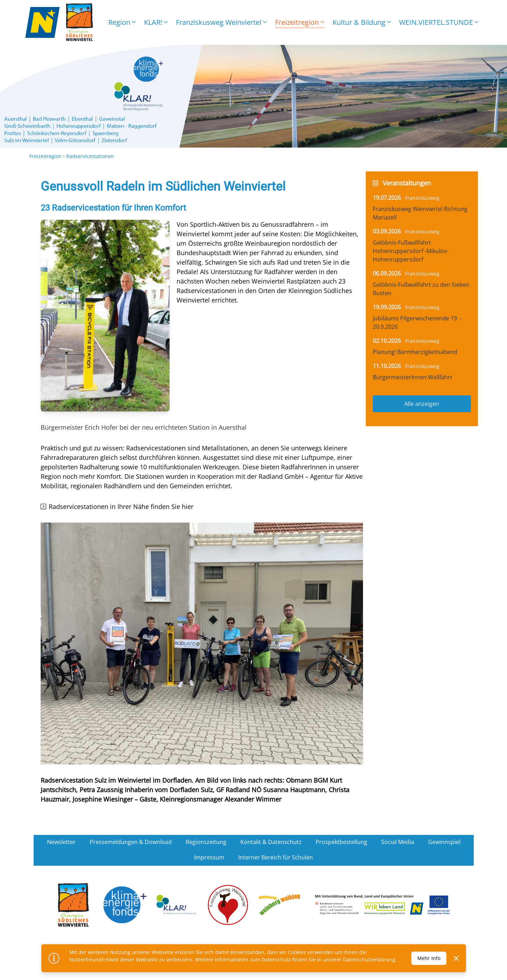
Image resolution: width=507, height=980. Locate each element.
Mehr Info (429, 958)
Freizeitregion (300, 22)
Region (122, 22)
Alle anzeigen (422, 404)
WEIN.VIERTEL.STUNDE (439, 22)
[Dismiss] (456, 958)
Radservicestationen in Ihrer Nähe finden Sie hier (121, 506)
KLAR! (156, 22)
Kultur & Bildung (362, 22)
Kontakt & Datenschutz (271, 842)
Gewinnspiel (444, 842)
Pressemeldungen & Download (131, 842)
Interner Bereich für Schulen (276, 857)
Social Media (398, 842)
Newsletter (61, 842)
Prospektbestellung (341, 842)
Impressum (209, 857)
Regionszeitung (206, 842)
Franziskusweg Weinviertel (221, 22)
